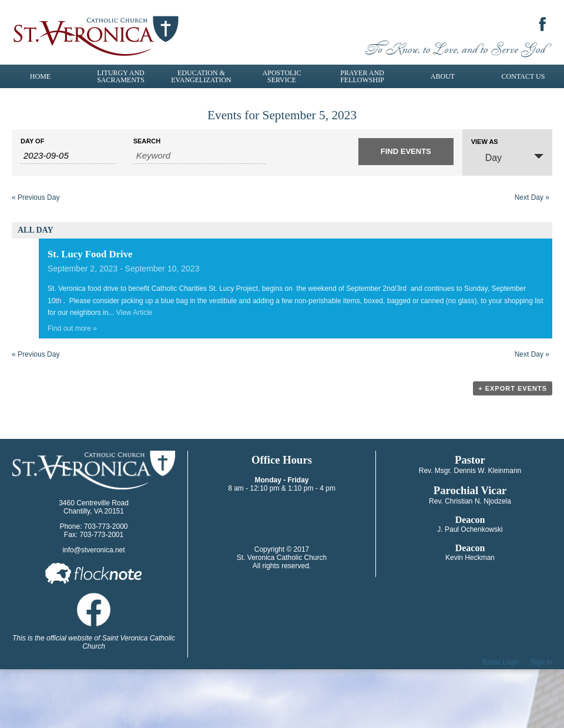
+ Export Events (513, 388)
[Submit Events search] (406, 152)
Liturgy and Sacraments (121, 76)
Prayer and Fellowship (362, 76)
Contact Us (523, 76)
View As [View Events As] (485, 142)
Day (486, 157)
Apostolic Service (282, 76)
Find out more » (72, 328)
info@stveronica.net (93, 550)
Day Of (32, 141)
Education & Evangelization (201, 76)
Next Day (532, 197)
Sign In (541, 662)
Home (40, 76)
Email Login (501, 662)
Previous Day (36, 197)
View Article (135, 313)
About (443, 76)
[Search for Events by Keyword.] (200, 156)
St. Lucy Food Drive (90, 254)
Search (147, 141)
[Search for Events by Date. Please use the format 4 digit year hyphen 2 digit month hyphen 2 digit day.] (68, 156)
